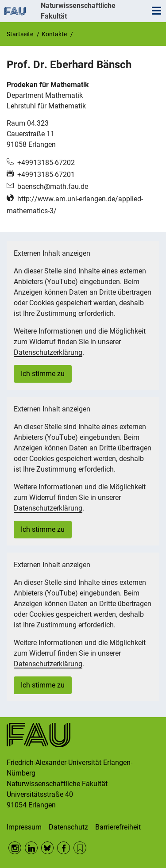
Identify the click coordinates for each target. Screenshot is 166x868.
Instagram (15, 848)
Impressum (24, 827)
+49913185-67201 (46, 175)
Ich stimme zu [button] (43, 374)
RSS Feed (80, 848)
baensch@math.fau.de (53, 186)
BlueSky (48, 848)
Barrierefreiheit (118, 827)
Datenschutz (68, 827)
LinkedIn (31, 848)
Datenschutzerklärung (48, 352)
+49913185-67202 (46, 163)
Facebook (64, 848)
